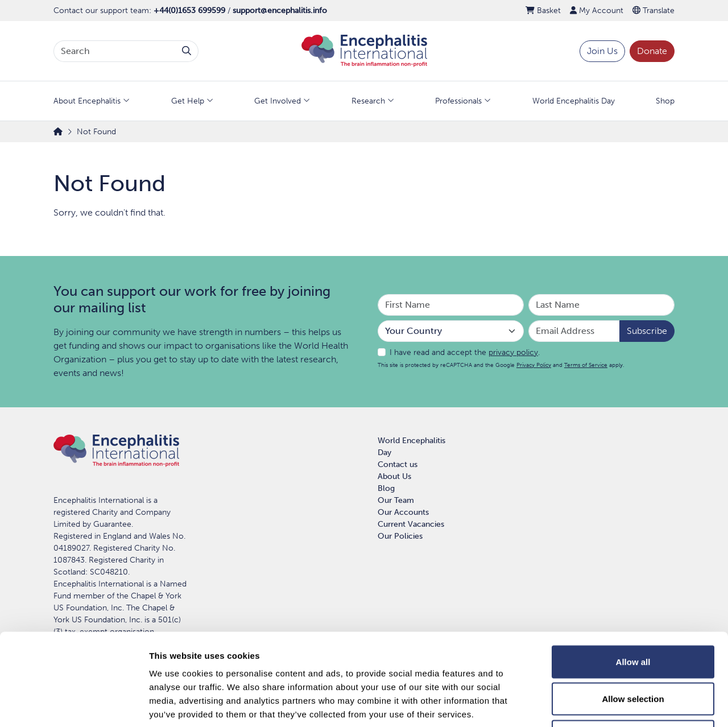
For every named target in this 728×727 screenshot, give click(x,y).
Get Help (188, 101)
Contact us (398, 464)
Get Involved (278, 101)
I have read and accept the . (465, 352)
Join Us (602, 51)
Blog (386, 488)
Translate (653, 11)
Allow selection (633, 615)
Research (368, 101)
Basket (543, 11)
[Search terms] (115, 51)
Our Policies (400, 536)
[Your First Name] (451, 305)
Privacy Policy (534, 365)
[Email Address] (574, 331)
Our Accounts (403, 512)
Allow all (633, 578)
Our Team (396, 500)
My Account (597, 11)
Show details (597, 705)
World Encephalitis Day (574, 101)
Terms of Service (586, 365)
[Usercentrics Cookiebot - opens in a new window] (74, 705)
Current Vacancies (411, 524)
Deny (633, 652)
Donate (652, 51)
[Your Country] (451, 331)
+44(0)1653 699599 (189, 11)
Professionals (458, 101)
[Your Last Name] (601, 305)
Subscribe (647, 331)
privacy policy (513, 352)
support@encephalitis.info (280, 11)
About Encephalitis (87, 101)
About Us (394, 476)
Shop (665, 101)
